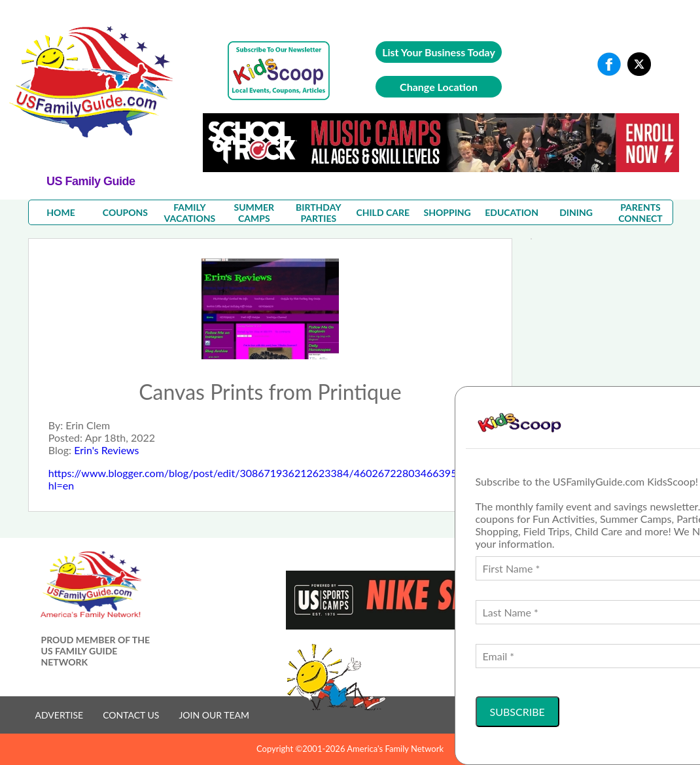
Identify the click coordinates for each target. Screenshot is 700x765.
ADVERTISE (60, 715)
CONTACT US (131, 715)
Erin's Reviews (106, 450)
